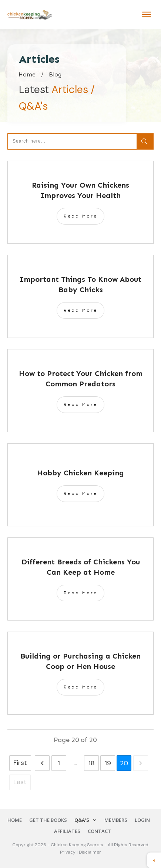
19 (108, 763)
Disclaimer (90, 852)
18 (92, 763)
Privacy (68, 852)
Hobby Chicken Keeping (80, 473)
